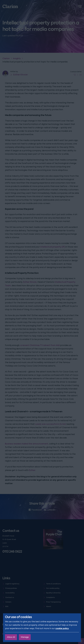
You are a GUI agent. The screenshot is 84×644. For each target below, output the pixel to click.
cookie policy (62, 628)
